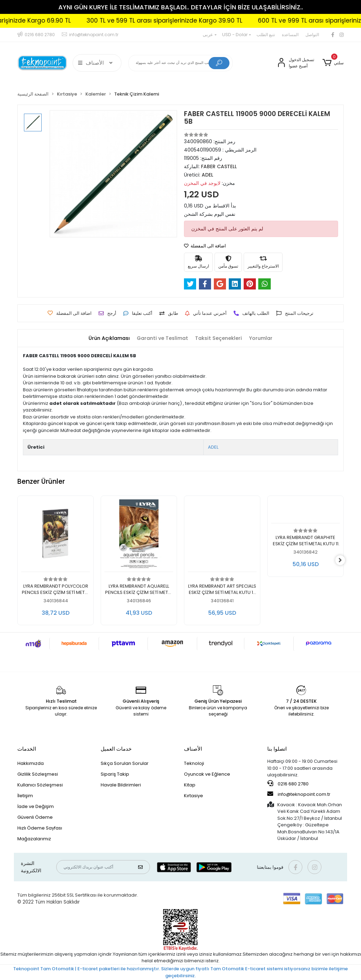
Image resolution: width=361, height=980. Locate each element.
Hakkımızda (31, 763)
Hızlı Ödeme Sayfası (40, 828)
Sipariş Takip (115, 774)
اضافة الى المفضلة (205, 246)
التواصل (312, 35)
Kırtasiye (194, 796)
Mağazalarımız (34, 839)
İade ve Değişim (36, 806)
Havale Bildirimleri (121, 785)
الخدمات (27, 749)
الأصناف (193, 749)
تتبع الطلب (266, 35)
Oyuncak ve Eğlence (207, 774)
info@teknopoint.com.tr (299, 794)
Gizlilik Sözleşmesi (38, 774)
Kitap (190, 785)
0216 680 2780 (288, 784)
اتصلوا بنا (277, 749)
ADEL (213, 447)
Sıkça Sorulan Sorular (125, 763)
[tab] (107, 338)
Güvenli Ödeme (35, 817)
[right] (344, 561)
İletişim (25, 796)
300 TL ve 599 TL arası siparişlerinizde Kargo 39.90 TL (183, 21)
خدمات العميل (116, 749)
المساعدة (290, 35)
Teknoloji (194, 763)
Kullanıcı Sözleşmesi (40, 785)
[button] (333, 63)
